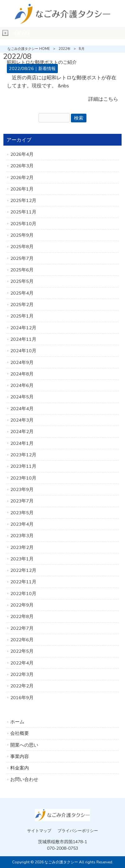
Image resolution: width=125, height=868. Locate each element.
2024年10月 (23, 351)
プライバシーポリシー (78, 831)
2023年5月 (22, 513)
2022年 (65, 49)
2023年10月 (23, 478)
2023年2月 (22, 547)
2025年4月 (22, 293)
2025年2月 (22, 305)
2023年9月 (22, 489)
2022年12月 (23, 570)
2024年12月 (23, 328)
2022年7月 (22, 628)
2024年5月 (22, 397)
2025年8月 (22, 247)
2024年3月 (22, 420)
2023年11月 (23, 466)
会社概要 (20, 733)
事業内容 (20, 756)
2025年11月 (23, 212)
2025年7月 (22, 258)
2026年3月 (22, 166)
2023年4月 (22, 524)
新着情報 (47, 68)
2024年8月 (22, 374)
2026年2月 (22, 178)
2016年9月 (22, 698)
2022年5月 (22, 651)
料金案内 (20, 768)
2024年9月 (22, 362)
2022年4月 (22, 663)
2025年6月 (22, 270)
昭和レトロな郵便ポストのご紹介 (42, 62)
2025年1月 (22, 316)
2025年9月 (22, 235)
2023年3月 (22, 536)
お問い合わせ (24, 779)
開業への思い (24, 745)
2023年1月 (22, 559)
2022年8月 (22, 616)
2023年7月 (22, 501)
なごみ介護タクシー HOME (29, 49)
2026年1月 (22, 189)
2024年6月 (22, 385)
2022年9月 (22, 605)
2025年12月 (23, 200)
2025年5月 (22, 281)
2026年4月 (22, 154)
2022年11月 (23, 582)
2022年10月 (23, 594)
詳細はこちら (103, 99)
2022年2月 (22, 686)
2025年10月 (23, 224)
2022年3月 (22, 674)
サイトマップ (39, 831)
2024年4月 (22, 409)
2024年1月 (22, 443)
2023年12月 (23, 455)
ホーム (17, 722)
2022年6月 (22, 640)
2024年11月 (23, 339)
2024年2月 (22, 432)
